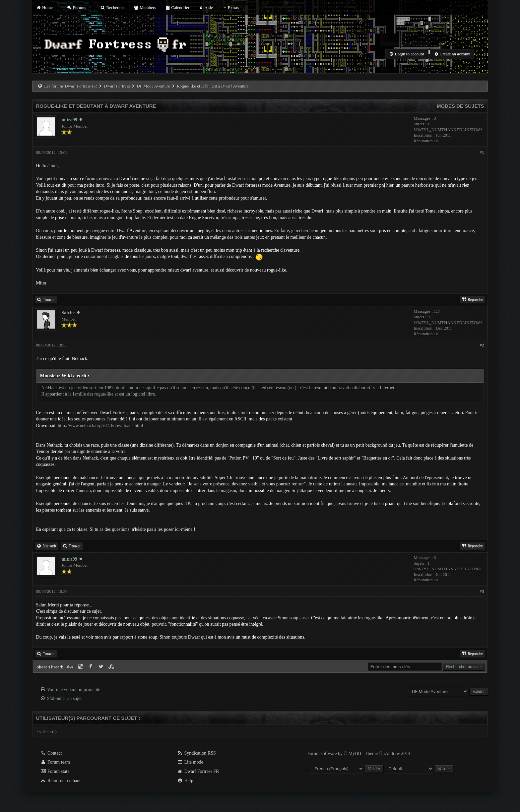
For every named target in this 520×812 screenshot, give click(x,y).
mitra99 (69, 120)
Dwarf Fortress (117, 86)
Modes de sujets (460, 106)
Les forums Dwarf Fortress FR (71, 86)
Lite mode (190, 762)
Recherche (112, 7)
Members (145, 7)
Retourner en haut (60, 781)
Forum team (55, 762)
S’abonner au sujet (64, 698)
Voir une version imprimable (74, 689)
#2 (482, 345)
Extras (230, 7)
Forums (76, 7)
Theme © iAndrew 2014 (388, 753)
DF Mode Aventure (153, 86)
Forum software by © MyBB (335, 753)
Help (185, 781)
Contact (51, 753)
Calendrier (177, 7)
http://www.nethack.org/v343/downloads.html (100, 426)
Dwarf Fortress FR (198, 771)
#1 (482, 152)
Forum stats (55, 771)
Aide (205, 7)
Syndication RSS (196, 753)
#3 (482, 591)
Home (44, 7)
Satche (68, 313)
